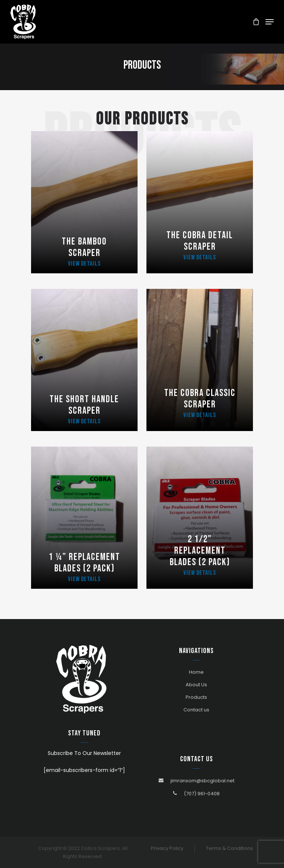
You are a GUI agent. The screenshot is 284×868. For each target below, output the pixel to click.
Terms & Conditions (229, 848)
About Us (196, 685)
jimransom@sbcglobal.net (202, 781)
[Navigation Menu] (270, 22)
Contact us (196, 710)
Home (196, 672)
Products (196, 697)
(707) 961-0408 (202, 794)
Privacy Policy (167, 848)
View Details (84, 264)
